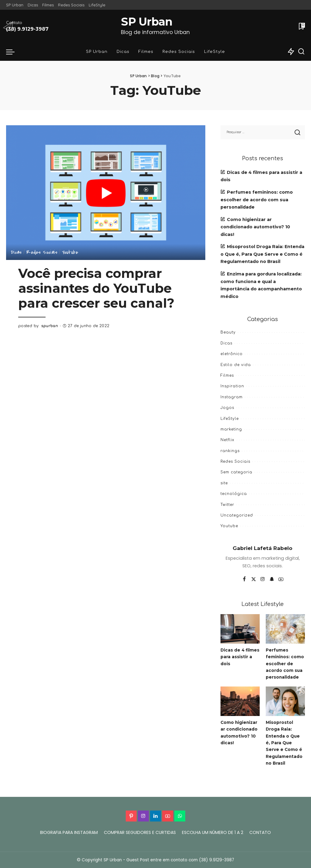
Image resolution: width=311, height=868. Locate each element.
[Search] (301, 52)
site (224, 483)
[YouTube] (281, 579)
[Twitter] (254, 579)
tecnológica (234, 494)
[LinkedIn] (155, 816)
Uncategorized (237, 515)
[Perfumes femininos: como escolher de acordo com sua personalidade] (285, 629)
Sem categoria (236, 472)
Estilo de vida (236, 365)
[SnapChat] (272, 579)
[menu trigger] (13, 52)
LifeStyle (230, 419)
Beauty (228, 332)
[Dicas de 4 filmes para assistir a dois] (240, 629)
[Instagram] (263, 579)
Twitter (227, 505)
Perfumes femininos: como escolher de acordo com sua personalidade (257, 200)
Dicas (16, 253)
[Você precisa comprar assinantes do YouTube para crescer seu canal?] (106, 193)
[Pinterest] (131, 816)
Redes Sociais (42, 253)
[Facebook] (244, 579)
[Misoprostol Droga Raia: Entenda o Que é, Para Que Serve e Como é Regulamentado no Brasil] (285, 701)
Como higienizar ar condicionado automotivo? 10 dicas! (255, 227)
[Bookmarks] (301, 26)
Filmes (227, 375)
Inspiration (232, 386)
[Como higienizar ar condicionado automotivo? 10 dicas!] (240, 701)
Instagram (232, 397)
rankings (230, 451)
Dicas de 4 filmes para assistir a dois (236, 657)
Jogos (227, 408)
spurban (50, 326)
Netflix (227, 440)
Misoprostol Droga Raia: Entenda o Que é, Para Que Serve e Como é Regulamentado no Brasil (262, 254)
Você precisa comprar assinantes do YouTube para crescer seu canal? (97, 288)
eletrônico (232, 354)
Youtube (70, 253)
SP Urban (147, 22)
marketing (231, 429)
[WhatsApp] (180, 816)
